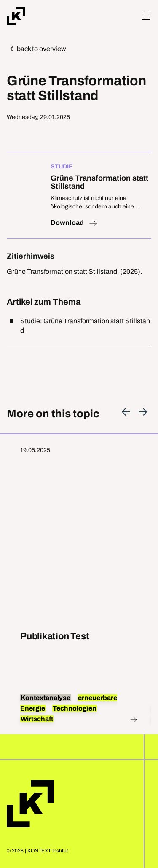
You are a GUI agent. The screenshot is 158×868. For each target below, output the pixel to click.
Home (30, 804)
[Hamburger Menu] (146, 16)
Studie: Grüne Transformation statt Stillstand (85, 326)
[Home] (16, 16)
